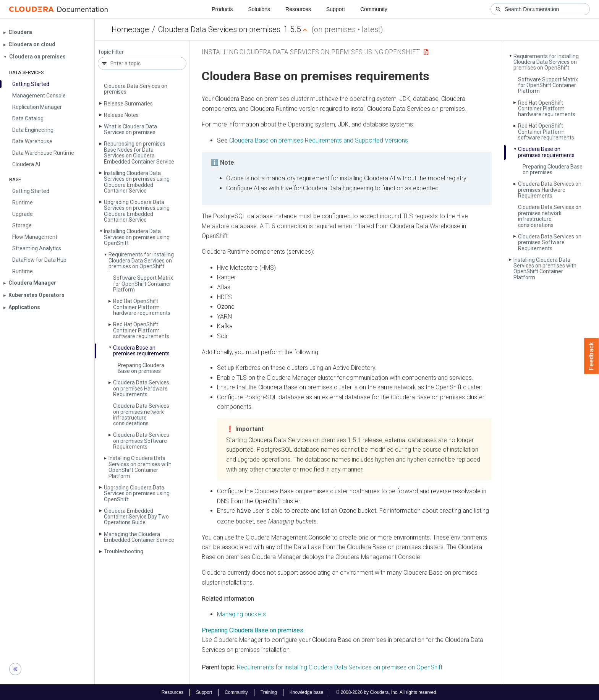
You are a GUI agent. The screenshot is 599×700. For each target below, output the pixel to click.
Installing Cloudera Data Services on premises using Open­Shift (137, 237)
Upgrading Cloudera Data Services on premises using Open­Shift (137, 493)
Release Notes (121, 115)
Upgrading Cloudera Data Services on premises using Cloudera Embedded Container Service (137, 211)
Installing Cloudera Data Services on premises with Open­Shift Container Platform (140, 467)
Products (222, 9)
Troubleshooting (124, 551)
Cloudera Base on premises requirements (141, 351)
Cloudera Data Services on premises (219, 29)
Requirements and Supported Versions (319, 140)
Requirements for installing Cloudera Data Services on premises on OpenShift (340, 667)
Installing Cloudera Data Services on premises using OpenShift (311, 52)
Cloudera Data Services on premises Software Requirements (141, 441)
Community (374, 9)
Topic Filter (111, 52)
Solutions (259, 9)
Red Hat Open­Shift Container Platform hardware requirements (142, 307)
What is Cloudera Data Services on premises (130, 129)
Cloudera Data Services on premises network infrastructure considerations (141, 415)
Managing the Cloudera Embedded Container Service (139, 537)
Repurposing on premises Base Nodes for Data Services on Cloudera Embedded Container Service (139, 152)
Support (336, 9)
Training (269, 692)
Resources (298, 9)
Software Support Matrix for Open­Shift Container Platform (143, 284)
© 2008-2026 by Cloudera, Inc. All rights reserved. (387, 692)
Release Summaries (128, 104)
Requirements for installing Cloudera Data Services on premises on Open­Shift (141, 260)
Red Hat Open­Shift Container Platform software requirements (141, 330)
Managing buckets (241, 613)
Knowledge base (307, 692)
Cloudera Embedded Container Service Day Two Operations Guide (136, 517)
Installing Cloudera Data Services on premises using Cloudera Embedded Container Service (137, 182)
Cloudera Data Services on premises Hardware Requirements (141, 388)
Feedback (592, 356)
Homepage (130, 29)
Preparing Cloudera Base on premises (141, 368)
